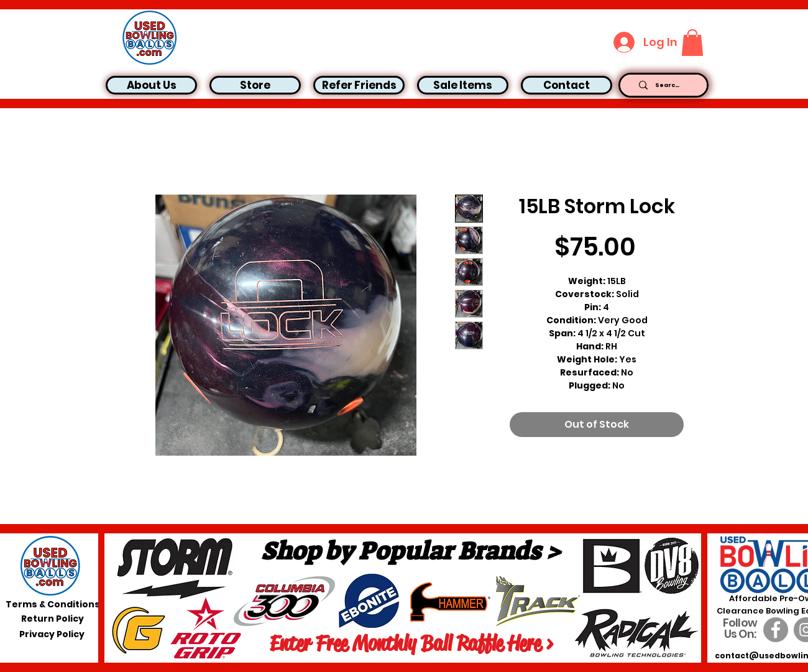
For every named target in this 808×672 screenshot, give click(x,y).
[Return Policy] (53, 619)
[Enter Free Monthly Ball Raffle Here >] (411, 643)
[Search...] (668, 85)
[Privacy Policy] (52, 635)
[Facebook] (776, 630)
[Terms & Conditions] (53, 605)
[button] (692, 43)
